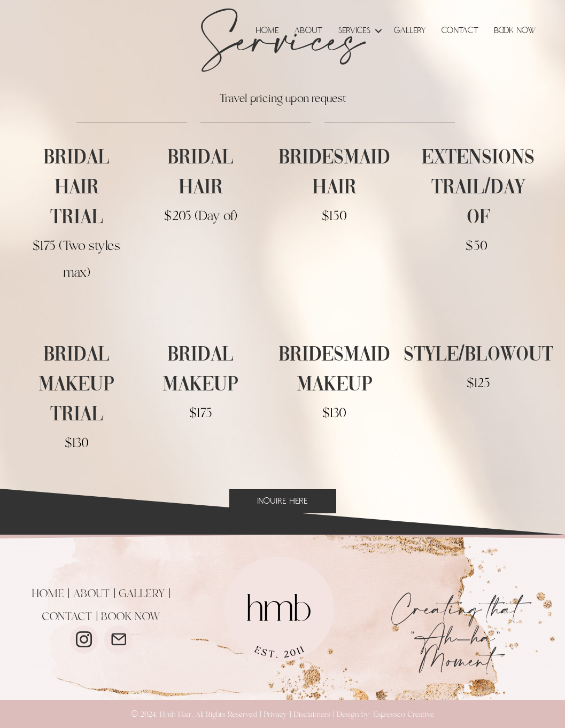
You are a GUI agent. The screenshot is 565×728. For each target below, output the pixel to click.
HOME (48, 594)
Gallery (410, 31)
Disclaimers (312, 715)
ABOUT (91, 594)
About (309, 31)
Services (355, 31)
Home (268, 31)
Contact (460, 31)
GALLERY (142, 594)
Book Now (515, 31)
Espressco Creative (404, 715)
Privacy (275, 715)
